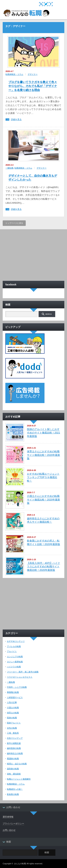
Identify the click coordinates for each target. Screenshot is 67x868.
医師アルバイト (14, 723)
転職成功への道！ (15, 789)
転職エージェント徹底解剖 (19, 779)
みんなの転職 (20, 864)
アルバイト (12, 651)
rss (41, 4)
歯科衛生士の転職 (15, 753)
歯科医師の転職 (14, 748)
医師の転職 (12, 718)
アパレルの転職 (14, 646)
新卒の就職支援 (14, 743)
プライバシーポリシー (13, 824)
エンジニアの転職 (15, 657)
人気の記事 (12, 702)
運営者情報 (8, 817)
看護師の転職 (13, 759)
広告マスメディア (15, 738)
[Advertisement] (34, 254)
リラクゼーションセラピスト (20, 677)
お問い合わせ (9, 830)
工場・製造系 (13, 733)
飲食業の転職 (13, 794)
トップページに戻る (14, 223)
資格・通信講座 (14, 774)
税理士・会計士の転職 (17, 764)
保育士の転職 (13, 713)
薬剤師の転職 (13, 769)
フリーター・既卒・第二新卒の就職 (23, 672)
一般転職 (9, 168)
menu (60, 4)
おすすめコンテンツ (16, 641)
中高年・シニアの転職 (17, 687)
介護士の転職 (13, 708)
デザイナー (33, 74)
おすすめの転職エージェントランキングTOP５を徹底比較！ (43, 477)
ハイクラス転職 (14, 667)
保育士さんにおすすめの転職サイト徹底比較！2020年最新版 (44, 455)
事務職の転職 (13, 692)
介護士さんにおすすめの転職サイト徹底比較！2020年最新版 (44, 499)
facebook (51, 4)
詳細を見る (16, 120)
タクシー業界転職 (15, 662)
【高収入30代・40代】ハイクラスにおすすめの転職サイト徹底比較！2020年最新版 (44, 566)
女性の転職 (12, 728)
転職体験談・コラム (14, 74)
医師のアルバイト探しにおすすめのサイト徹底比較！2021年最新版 (44, 433)
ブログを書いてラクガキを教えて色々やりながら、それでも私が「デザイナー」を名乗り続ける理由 (33, 86)
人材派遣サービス (15, 697)
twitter (46, 4)
